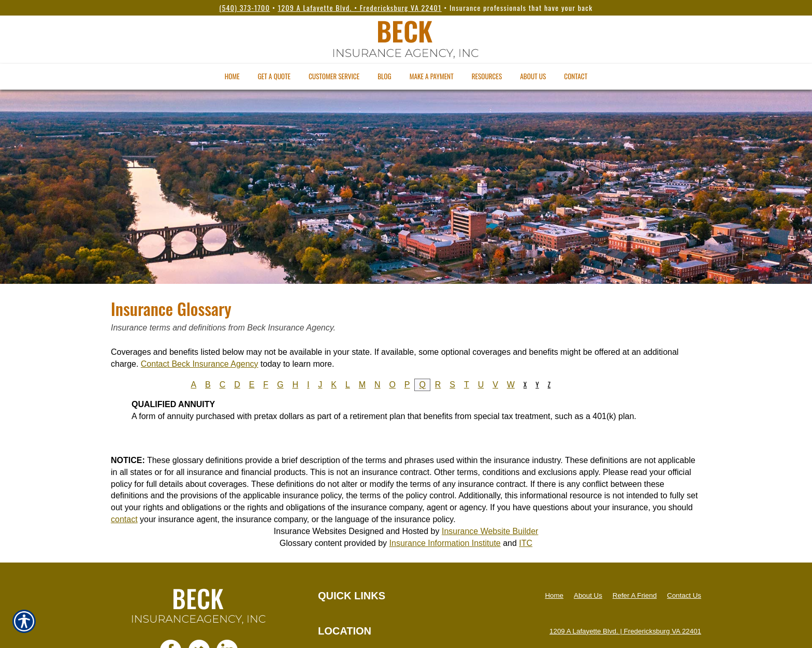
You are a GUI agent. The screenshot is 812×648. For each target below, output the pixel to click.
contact (124, 519)
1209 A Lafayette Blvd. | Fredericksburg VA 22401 (625, 631)
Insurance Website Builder (490, 531)
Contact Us (684, 595)
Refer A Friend (635, 595)
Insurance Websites (310, 531)
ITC (526, 543)
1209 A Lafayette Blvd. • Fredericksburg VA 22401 (360, 8)
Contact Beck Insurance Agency (200, 364)
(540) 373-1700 (244, 8)
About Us (588, 595)
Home (554, 595)
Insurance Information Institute (445, 543)
